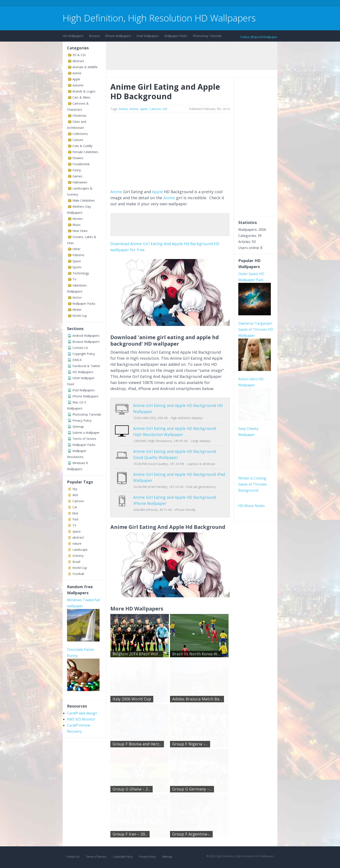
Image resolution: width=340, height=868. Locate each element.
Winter (77, 310)
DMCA (77, 360)
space (77, 531)
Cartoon (78, 501)
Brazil (76, 562)
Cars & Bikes (81, 97)
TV (74, 279)
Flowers (78, 158)
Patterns (78, 255)
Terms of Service (84, 439)
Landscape (80, 550)
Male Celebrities (84, 200)
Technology (81, 273)
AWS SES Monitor (81, 719)
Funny (77, 170)
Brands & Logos (84, 91)
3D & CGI (79, 55)
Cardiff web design (82, 713)
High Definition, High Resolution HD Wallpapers (159, 18)
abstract (78, 537)
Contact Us (80, 348)
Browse (94, 36)
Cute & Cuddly (82, 146)
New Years (80, 231)
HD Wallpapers (73, 36)
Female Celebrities (85, 152)
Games (77, 176)
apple (144, 109)
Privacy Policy (82, 420)
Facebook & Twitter (86, 366)
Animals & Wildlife (85, 67)
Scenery (78, 556)
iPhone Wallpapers (118, 36)
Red (75, 495)
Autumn (78, 85)
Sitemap (78, 427)
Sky (75, 489)
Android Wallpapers (86, 336)
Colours (78, 140)
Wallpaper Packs (176, 36)
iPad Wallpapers (148, 36)
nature (77, 543)
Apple (76, 79)
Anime (77, 73)
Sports (77, 267)
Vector (77, 297)
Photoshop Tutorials (207, 36)
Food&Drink (81, 164)
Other (76, 249)
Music (77, 225)
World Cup (80, 316)
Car (75, 507)
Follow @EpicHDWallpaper (259, 37)
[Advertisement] (142, 4)
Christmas (79, 116)
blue (75, 513)
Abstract (78, 61)
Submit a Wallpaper (86, 433)
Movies (78, 219)
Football (78, 574)
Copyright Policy (84, 354)
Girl (165, 109)
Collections (80, 134)
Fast (75, 519)
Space (77, 261)
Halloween (80, 182)
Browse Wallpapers (86, 342)
